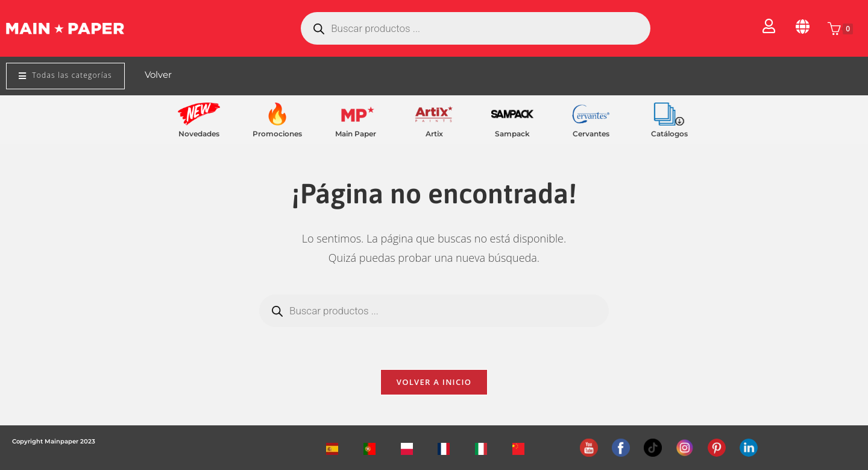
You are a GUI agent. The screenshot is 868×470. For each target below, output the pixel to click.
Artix (434, 134)
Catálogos (669, 134)
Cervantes (591, 134)
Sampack (512, 134)
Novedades (199, 134)
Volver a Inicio (434, 382)
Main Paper (356, 134)
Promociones (277, 134)
